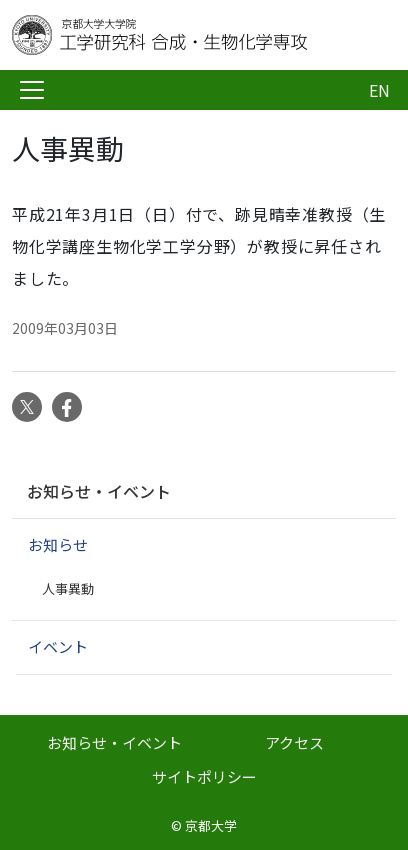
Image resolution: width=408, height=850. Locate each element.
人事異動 (68, 588)
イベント (58, 646)
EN (379, 90)
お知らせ (58, 544)
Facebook (67, 407)
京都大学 (211, 825)
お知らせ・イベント (99, 491)
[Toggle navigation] (32, 90)
